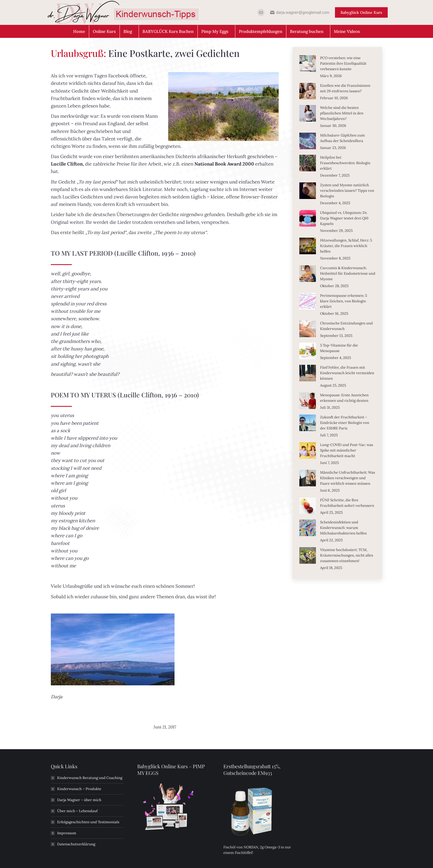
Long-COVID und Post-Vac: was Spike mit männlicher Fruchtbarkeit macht (347, 450)
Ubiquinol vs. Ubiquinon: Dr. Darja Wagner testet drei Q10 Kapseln (344, 218)
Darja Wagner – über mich (79, 800)
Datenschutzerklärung (76, 844)
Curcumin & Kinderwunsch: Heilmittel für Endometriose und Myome (348, 273)
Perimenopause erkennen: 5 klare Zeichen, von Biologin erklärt (344, 301)
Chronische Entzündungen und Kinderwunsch (346, 326)
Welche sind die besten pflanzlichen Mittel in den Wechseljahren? (342, 113)
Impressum (67, 833)
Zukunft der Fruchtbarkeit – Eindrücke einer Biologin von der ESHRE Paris (345, 423)
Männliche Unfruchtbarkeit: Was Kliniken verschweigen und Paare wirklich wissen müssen (348, 478)
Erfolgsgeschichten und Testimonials (88, 822)
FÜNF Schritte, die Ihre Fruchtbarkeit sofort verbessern (347, 503)
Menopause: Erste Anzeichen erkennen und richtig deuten (344, 398)
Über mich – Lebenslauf (77, 811)
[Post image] (308, 64)
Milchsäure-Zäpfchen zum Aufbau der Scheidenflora (342, 138)
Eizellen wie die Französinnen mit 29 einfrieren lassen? (345, 88)
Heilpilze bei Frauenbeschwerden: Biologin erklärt (345, 163)
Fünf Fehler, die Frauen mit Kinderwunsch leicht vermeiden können (347, 373)
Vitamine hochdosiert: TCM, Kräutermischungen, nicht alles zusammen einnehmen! (347, 555)
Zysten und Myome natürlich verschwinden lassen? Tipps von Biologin (347, 191)
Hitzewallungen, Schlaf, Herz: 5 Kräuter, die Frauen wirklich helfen (346, 246)
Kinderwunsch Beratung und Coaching (90, 778)
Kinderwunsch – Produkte (79, 789)
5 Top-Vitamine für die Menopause (339, 348)
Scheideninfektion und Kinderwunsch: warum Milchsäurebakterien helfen (343, 528)
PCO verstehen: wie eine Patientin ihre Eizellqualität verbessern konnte (343, 63)
